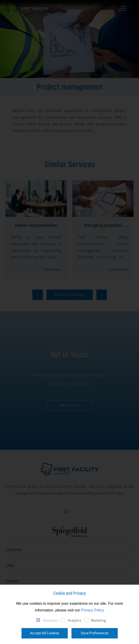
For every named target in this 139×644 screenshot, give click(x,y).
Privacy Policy (93, 610)
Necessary (50, 620)
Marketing (98, 620)
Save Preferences (95, 633)
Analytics (74, 620)
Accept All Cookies (45, 633)
